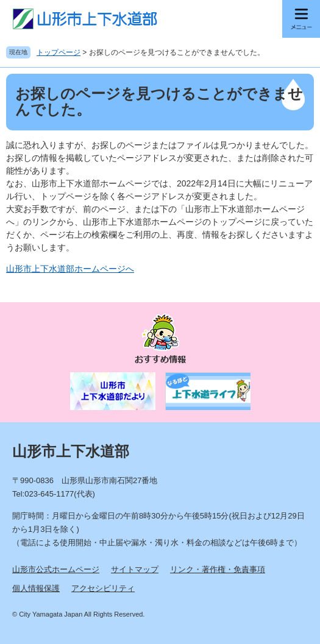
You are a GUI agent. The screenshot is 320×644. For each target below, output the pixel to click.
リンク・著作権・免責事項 (218, 569)
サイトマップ (135, 569)
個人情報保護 (36, 588)
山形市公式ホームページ (56, 569)
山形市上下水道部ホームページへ (70, 269)
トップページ (59, 52)
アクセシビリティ (103, 588)
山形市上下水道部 (71, 451)
